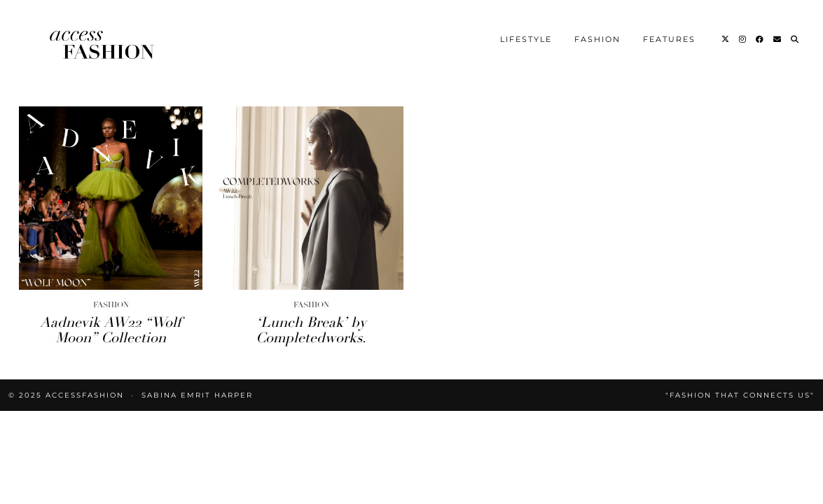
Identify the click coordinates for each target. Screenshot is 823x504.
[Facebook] (760, 39)
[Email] (778, 39)
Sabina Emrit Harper (197, 395)
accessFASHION (85, 395)
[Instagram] (743, 39)
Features (669, 39)
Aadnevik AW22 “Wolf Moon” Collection (111, 330)
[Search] (795, 39)
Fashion (597, 39)
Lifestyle (526, 39)
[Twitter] (726, 39)
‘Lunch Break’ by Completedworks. (311, 330)
